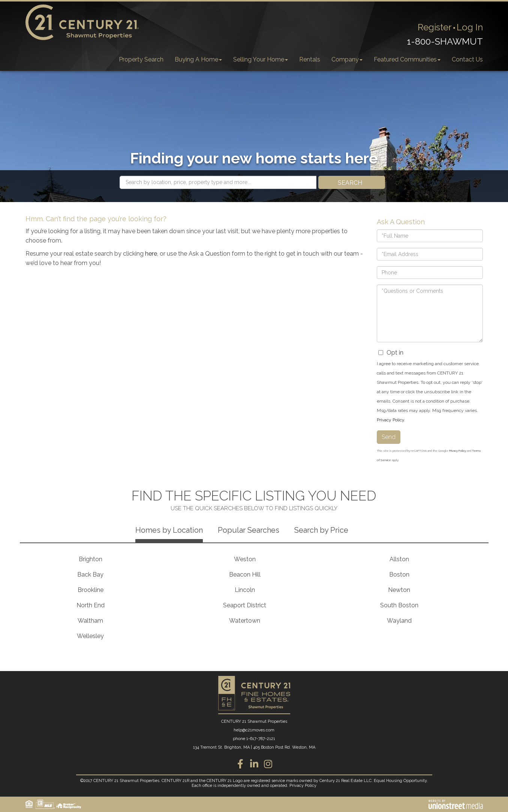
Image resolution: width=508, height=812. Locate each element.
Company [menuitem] (347, 59)
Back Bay (90, 575)
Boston (399, 575)
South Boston (399, 605)
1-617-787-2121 (261, 739)
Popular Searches (249, 530)
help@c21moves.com (254, 730)
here (151, 254)
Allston (399, 559)
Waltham (90, 621)
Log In (470, 27)
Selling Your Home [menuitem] (261, 59)
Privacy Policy (390, 420)
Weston (245, 559)
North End (91, 605)
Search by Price (321, 530)
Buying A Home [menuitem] (198, 59)
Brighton (91, 559)
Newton (399, 590)
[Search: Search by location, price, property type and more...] (218, 182)
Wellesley (90, 636)
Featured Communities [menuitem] (407, 59)
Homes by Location (169, 530)
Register (435, 27)
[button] (352, 182)
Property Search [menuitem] (141, 59)
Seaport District (245, 605)
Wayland (399, 621)
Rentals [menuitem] (310, 59)
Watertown (245, 621)
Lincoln (245, 590)
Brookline (91, 590)
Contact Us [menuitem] (467, 59)
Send (389, 437)
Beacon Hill (245, 575)
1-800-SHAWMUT (445, 41)
